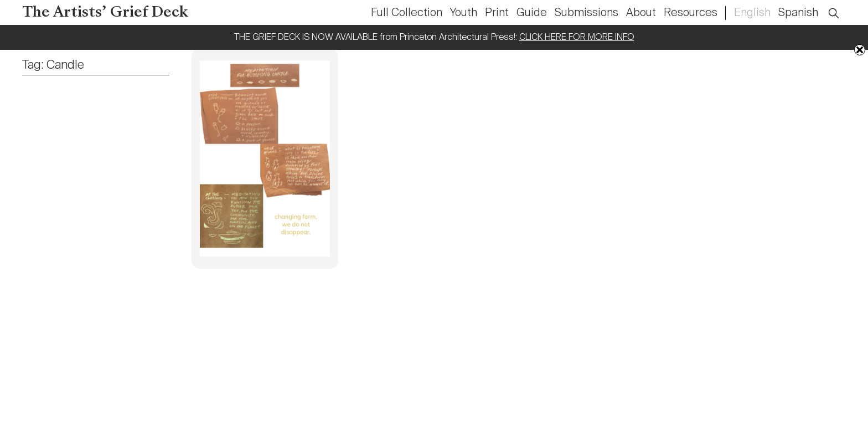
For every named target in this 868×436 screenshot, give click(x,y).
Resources (691, 13)
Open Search (841, 7)
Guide (532, 13)
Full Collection (407, 13)
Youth (464, 13)
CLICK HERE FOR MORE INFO (577, 38)
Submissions (587, 13)
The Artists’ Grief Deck (105, 13)
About (641, 13)
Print (497, 13)
